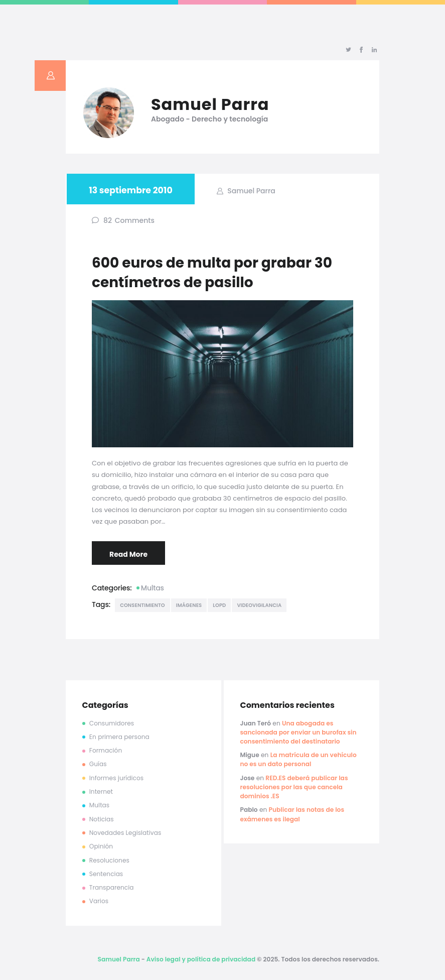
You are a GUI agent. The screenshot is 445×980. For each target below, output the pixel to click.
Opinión (101, 846)
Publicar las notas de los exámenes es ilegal (292, 814)
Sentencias (106, 874)
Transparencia (112, 887)
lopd (219, 605)
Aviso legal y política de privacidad (201, 959)
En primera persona (119, 737)
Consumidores (112, 723)
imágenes (189, 605)
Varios (99, 901)
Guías (98, 764)
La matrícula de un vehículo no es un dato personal (298, 759)
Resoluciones (109, 860)
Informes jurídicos (116, 778)
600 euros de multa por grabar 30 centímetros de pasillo (212, 273)
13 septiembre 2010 (131, 190)
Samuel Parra (251, 191)
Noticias (102, 819)
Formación (106, 750)
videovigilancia (259, 605)
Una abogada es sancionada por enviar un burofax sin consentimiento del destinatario (298, 732)
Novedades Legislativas (125, 833)
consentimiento (142, 605)
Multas (153, 588)
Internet (101, 791)
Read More (128, 554)
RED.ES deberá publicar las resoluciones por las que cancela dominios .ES (294, 787)
